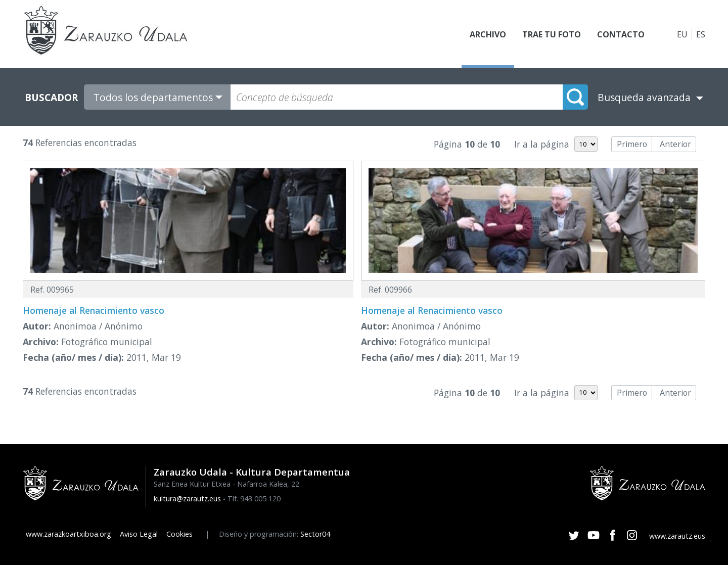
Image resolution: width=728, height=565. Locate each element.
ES (701, 34)
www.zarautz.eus (677, 536)
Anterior (675, 144)
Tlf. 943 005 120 (254, 499)
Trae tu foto (552, 34)
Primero (632, 144)
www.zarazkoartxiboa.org (69, 534)
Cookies (179, 534)
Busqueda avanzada (644, 97)
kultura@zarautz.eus (187, 499)
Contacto (621, 34)
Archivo (488, 34)
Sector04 (315, 534)
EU (682, 34)
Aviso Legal (139, 534)
